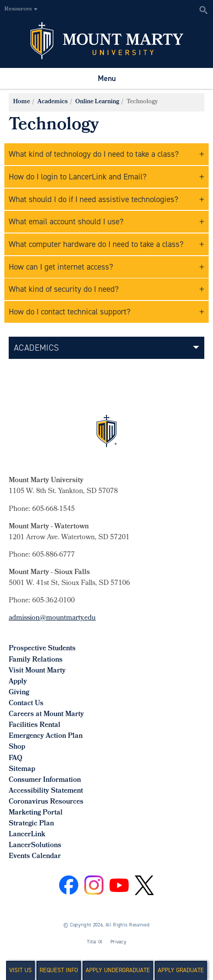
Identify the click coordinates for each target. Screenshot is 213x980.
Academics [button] (37, 348)
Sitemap (22, 769)
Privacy (118, 942)
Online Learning (97, 102)
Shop (17, 747)
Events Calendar (35, 857)
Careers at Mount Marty (46, 715)
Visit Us (20, 970)
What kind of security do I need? (64, 289)
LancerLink (27, 835)
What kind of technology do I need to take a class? (94, 154)
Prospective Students (42, 649)
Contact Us (26, 704)
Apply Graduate (181, 970)
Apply (18, 682)
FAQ (15, 759)
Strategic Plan (31, 824)
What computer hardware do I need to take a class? (96, 244)
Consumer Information (45, 780)
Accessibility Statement (46, 791)
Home (22, 102)
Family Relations (36, 660)
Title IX (95, 942)
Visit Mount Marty (37, 671)
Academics (53, 102)
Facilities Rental (35, 725)
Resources (18, 9)
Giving (19, 693)
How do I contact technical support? (70, 312)
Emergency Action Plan (46, 736)
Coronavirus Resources (46, 802)
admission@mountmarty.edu (52, 618)
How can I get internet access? (61, 267)
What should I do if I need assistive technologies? (93, 199)
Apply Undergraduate (118, 970)
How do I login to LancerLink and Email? (78, 177)
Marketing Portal (36, 813)
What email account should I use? (66, 221)
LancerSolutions (35, 846)
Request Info (59, 970)
